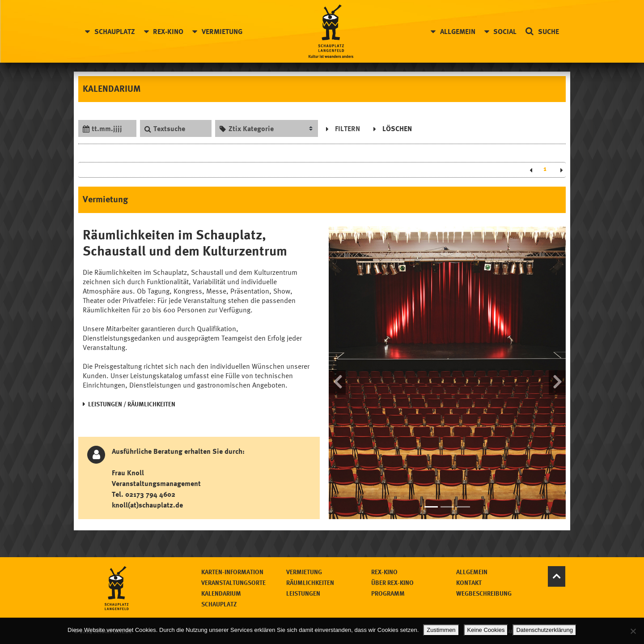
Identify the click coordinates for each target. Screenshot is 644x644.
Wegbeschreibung (484, 593)
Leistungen (303, 593)
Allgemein (458, 31)
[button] (337, 373)
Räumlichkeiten (310, 582)
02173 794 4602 (150, 494)
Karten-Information (232, 572)
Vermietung (222, 31)
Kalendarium (221, 593)
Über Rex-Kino (392, 582)
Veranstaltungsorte (233, 582)
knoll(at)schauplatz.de (147, 505)
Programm (388, 593)
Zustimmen (441, 630)
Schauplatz (115, 31)
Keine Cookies (486, 630)
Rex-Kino (168, 31)
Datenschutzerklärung (544, 630)
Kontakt (469, 582)
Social (505, 31)
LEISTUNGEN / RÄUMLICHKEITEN (132, 404)
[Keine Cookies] (633, 631)
